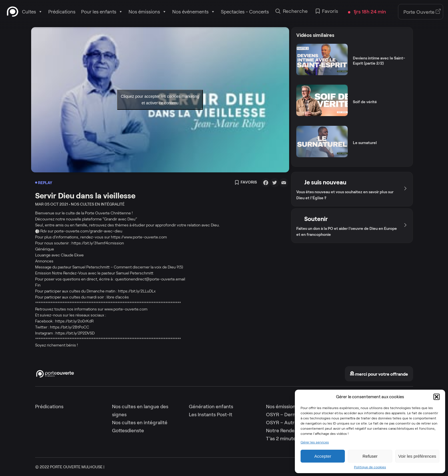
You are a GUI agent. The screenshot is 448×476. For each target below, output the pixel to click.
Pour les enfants (102, 12)
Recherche (292, 12)
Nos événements (194, 12)
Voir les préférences (417, 456)
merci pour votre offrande (379, 374)
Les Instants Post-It (211, 415)
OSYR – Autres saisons (292, 423)
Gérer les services (315, 442)
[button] (437, 397)
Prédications (62, 12)
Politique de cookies (370, 467)
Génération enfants (211, 407)
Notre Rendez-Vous (288, 431)
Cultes (32, 12)
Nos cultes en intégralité (140, 423)
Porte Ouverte (422, 12)
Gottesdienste (128, 431)
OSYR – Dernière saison (293, 415)
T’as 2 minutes (282, 439)
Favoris (327, 12)
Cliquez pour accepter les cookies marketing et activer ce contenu (160, 100)
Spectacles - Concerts (245, 12)
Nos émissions (148, 12)
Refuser (370, 456)
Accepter (323, 456)
